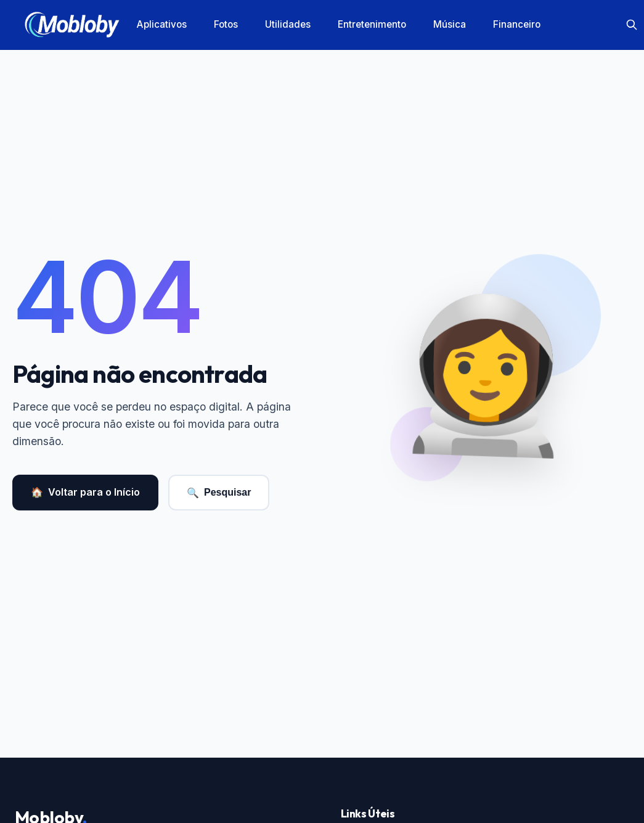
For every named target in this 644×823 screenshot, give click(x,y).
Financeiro (517, 24)
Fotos (226, 24)
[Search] (632, 25)
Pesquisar (219, 493)
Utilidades (288, 24)
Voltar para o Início (85, 493)
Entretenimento (372, 24)
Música (450, 24)
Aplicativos (162, 24)
